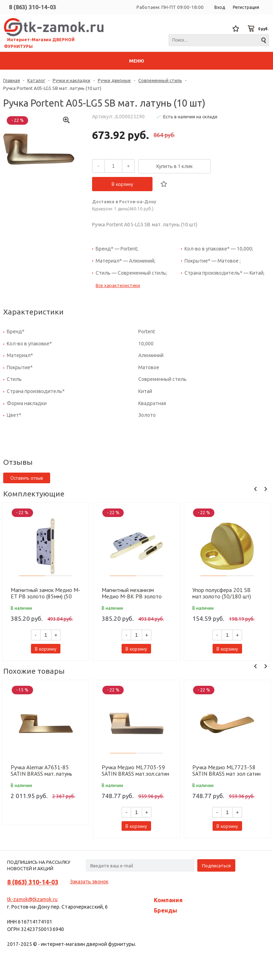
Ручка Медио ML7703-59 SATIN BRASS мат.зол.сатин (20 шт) (135, 770)
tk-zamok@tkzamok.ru (32, 899)
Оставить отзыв (27, 478)
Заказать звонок (89, 882)
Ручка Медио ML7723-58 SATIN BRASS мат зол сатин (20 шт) (226, 770)
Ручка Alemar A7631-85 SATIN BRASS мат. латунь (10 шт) (41, 770)
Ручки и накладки (71, 80)
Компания (168, 900)
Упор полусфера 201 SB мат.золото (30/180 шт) (222, 593)
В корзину (122, 184)
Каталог (36, 80)
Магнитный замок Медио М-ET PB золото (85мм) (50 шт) (45, 593)
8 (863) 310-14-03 (33, 7)
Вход (220, 7)
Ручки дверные (114, 80)
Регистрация (246, 7)
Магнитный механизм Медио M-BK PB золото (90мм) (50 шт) (132, 593)
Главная (12, 80)
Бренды (165, 910)
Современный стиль (160, 80)
